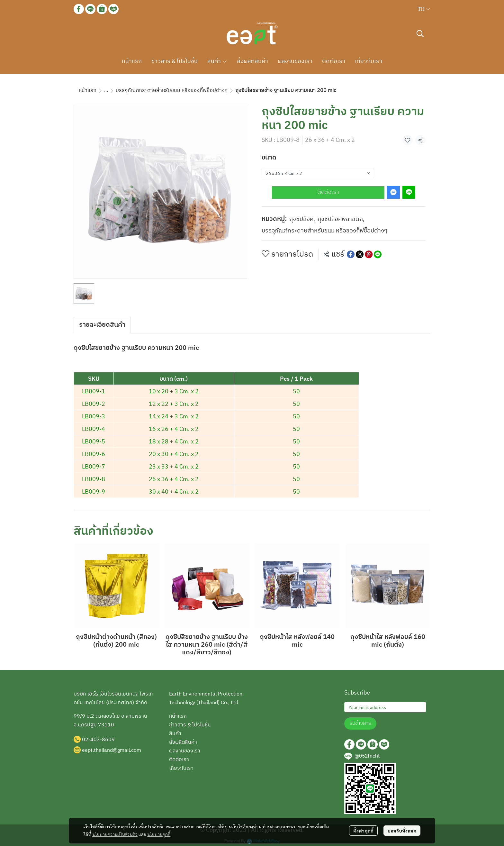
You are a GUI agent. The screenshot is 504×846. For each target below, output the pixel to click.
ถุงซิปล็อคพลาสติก (341, 219)
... (106, 91)
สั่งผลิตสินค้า (183, 742)
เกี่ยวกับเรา (181, 768)
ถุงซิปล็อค (302, 219)
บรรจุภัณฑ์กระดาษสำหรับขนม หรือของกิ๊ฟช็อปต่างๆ (172, 91)
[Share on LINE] (378, 254)
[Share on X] (360, 254)
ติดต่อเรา (328, 192)
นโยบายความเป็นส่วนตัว (115, 834)
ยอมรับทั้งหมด (402, 831)
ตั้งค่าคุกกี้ (363, 831)
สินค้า (175, 734)
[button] (424, 9)
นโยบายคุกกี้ (159, 834)
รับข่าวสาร (360, 723)
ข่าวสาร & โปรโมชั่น (190, 725)
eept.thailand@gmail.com (112, 750)
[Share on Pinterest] (369, 254)
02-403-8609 (98, 740)
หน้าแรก (88, 91)
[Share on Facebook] (351, 254)
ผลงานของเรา (185, 751)
